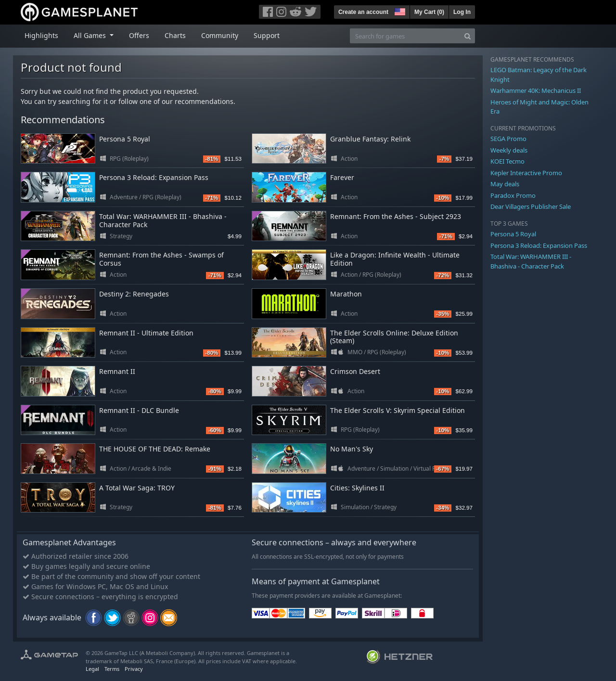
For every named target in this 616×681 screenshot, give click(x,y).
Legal (92, 669)
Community (220, 35)
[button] (399, 11)
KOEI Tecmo (507, 161)
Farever (342, 177)
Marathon (346, 294)
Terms (112, 669)
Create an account (363, 12)
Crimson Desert (355, 371)
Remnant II (117, 371)
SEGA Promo (508, 139)
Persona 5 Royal (125, 139)
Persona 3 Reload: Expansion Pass (154, 177)
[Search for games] (405, 36)
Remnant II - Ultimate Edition (146, 333)
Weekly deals (509, 150)
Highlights (41, 35)
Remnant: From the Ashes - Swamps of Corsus (161, 259)
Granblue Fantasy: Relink (370, 139)
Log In (462, 12)
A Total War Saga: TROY (137, 488)
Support (267, 35)
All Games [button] (91, 35)
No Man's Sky (352, 449)
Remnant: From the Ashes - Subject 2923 (396, 216)
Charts (175, 35)
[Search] (468, 36)
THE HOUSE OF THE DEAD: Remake (155, 449)
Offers (139, 35)
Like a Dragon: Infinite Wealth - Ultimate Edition (395, 259)
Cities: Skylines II (357, 488)
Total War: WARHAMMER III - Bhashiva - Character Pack (163, 220)
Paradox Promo (513, 195)
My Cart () (429, 12)
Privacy (134, 669)
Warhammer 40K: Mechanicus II (536, 90)
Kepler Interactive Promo (526, 173)
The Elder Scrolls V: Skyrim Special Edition (398, 410)
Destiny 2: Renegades (134, 294)
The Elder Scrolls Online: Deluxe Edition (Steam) (394, 337)
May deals (505, 184)
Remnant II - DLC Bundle (139, 410)
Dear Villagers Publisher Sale (531, 206)
